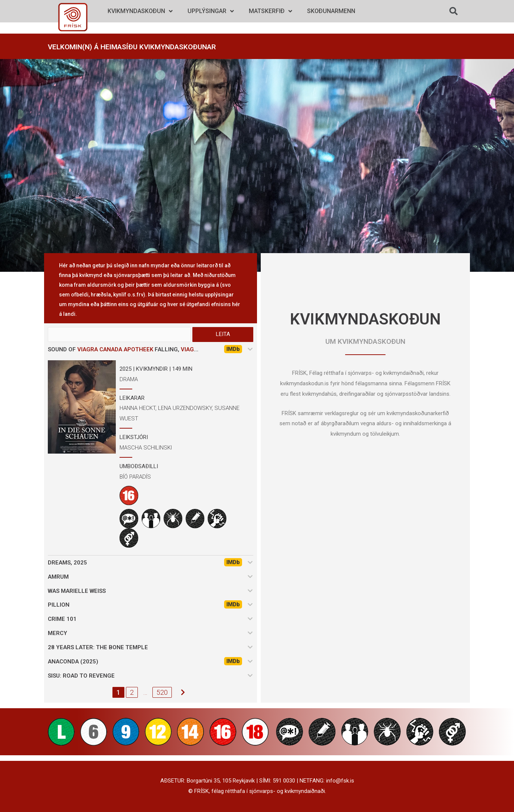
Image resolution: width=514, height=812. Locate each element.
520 (162, 692)
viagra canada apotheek (115, 349)
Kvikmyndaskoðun (140, 11)
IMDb (233, 349)
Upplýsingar (211, 11)
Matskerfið (270, 11)
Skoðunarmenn (331, 11)
